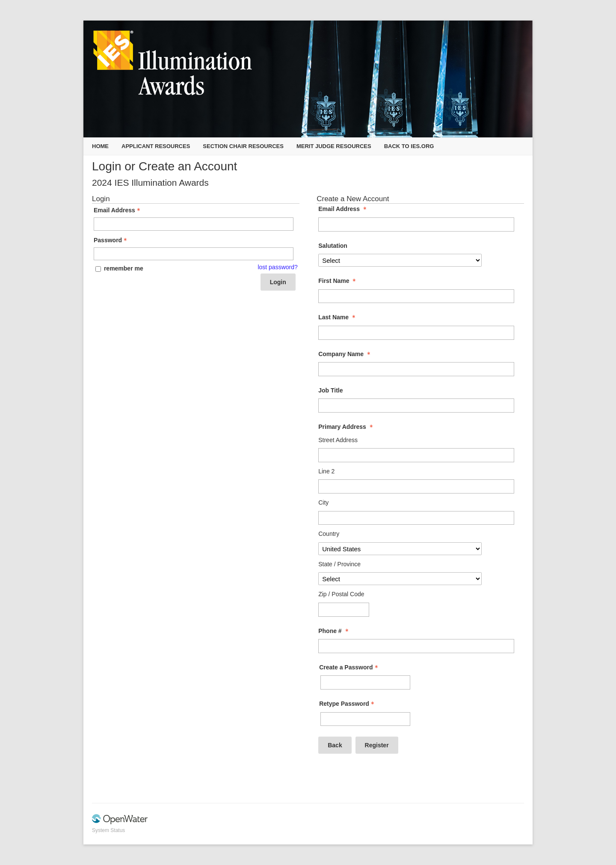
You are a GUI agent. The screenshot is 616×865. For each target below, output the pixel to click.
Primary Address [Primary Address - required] (346, 427)
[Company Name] (416, 369)
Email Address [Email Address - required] (343, 209)
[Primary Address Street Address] (416, 455)
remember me (124, 268)
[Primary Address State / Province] (400, 579)
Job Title (330, 390)
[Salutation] (400, 260)
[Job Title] (416, 406)
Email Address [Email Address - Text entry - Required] (118, 210)
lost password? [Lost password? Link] (277, 267)
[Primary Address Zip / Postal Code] (344, 610)
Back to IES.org (409, 146)
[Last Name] (416, 333)
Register (377, 745)
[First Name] (416, 296)
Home (100, 146)
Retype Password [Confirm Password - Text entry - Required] (348, 704)
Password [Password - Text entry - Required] (111, 240)
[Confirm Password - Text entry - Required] (365, 719)
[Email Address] (416, 224)
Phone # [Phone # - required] (334, 631)
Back (335, 745)
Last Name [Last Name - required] (338, 317)
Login (278, 282)
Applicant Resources (156, 146)
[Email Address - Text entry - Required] (194, 224)
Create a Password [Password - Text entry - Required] (349, 667)
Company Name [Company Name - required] (345, 354)
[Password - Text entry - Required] (194, 254)
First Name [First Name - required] (338, 281)
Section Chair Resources (243, 146)
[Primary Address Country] (400, 549)
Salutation (333, 246)
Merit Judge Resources (334, 146)
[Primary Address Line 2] (416, 486)
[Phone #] (416, 646)
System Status (108, 830)
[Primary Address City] (416, 518)
